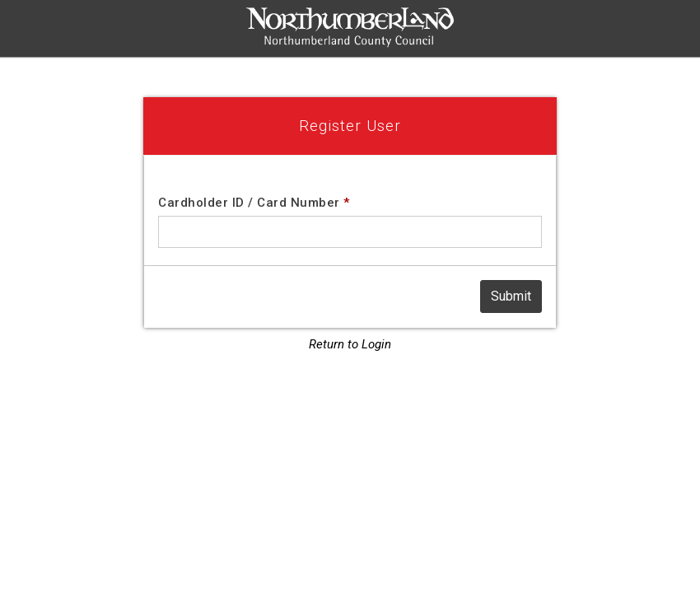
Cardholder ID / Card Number (254, 203)
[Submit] (511, 296)
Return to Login (350, 344)
